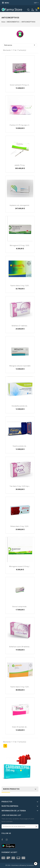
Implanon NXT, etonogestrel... (20, 205)
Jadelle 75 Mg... (20, 165)
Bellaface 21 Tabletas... (20, 326)
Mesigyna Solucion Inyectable (20, 366)
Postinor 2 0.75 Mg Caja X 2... (20, 125)
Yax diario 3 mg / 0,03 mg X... (20, 486)
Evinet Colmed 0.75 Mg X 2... (20, 85)
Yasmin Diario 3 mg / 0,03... (20, 286)
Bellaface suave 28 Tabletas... (20, 647)
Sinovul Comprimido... (20, 607)
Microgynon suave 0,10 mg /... (20, 566)
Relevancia (20, 45)
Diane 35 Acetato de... (20, 727)
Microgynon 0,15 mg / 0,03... (20, 245)
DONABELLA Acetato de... (20, 406)
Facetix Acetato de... (20, 446)
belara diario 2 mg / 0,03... (20, 526)
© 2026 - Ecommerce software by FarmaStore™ (20, 865)
